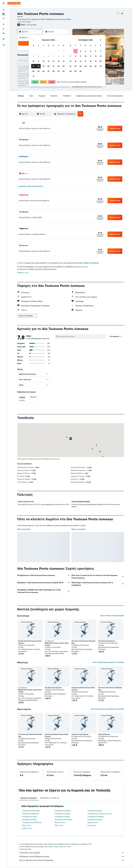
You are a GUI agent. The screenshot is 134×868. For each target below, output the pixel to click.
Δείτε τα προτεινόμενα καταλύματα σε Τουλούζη (107, 709)
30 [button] (64, 71)
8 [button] (59, 56)
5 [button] (43, 56)
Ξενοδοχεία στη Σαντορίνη (63, 820)
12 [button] (43, 61)
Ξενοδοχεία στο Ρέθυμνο (96, 817)
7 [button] (53, 56)
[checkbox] (28, 399)
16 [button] (64, 61)
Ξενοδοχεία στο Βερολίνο (30, 814)
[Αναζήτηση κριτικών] (82, 336)
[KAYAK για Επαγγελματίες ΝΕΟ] (4, 33)
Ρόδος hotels (26, 825)
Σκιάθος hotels (27, 828)
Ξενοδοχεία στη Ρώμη (29, 820)
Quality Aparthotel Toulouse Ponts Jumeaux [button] (30, 642)
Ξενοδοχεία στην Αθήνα (62, 814)
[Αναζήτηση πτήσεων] (4, 10)
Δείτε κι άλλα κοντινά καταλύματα (112, 616)
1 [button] (59, 51)
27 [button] (49, 71)
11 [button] (38, 61)
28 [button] (53, 71)
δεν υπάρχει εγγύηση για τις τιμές (61, 847)
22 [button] (59, 66)
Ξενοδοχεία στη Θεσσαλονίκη (32, 822)
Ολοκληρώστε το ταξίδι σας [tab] (50, 798)
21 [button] (54, 66)
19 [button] (43, 66)
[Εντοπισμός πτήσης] (4, 29)
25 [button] (38, 71)
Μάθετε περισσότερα (92, 263)
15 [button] (59, 61)
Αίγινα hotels (92, 825)
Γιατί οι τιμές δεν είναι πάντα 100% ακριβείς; (72, 860)
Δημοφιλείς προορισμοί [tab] (29, 798)
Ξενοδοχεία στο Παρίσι (30, 817)
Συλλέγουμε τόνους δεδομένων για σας (72, 856)
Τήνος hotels (59, 825)
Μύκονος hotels (60, 822)
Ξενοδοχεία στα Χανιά (95, 811)
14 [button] (54, 61)
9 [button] (64, 56)
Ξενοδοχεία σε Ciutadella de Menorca (100, 814)
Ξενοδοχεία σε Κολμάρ (62, 817)
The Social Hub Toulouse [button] (107, 641)
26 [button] (43, 71)
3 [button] (33, 56)
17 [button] (33, 66)
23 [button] (64, 66)
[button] (4, 3)
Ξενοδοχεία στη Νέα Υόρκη (31, 811)
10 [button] (33, 61)
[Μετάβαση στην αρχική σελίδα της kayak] (14, 3)
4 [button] (38, 56)
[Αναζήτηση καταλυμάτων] (4, 14)
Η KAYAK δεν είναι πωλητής (72, 853)
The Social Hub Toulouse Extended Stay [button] (83, 642)
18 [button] (38, 66)
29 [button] (59, 71)
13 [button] (49, 61)
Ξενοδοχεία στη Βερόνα (62, 811)
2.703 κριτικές (31, 25)
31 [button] (33, 76)
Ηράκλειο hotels (93, 822)
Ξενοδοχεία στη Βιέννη (95, 820)
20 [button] (48, 66)
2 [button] (64, 51)
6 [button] (49, 56)
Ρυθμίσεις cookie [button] (23, 273)
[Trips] (4, 39)
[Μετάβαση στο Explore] (4, 24)
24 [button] (33, 71)
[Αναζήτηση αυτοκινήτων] (4, 18)
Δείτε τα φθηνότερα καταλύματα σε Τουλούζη (108, 662)
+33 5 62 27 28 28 (24, 22)
